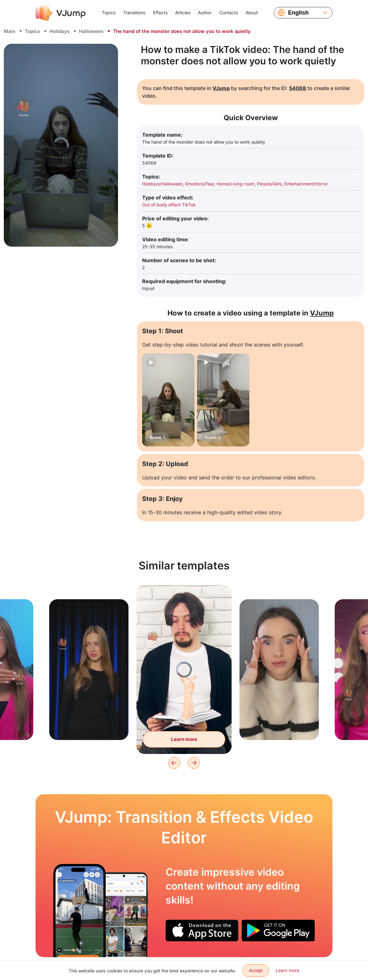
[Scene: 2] (223, 400)
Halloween (91, 31)
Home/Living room (236, 184)
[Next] (194, 763)
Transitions (134, 13)
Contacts (229, 13)
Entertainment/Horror (306, 184)
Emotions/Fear (200, 184)
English (298, 13)
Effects (160, 13)
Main (10, 31)
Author (205, 13)
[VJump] (61, 13)
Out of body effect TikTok (169, 205)
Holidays (59, 31)
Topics (109, 13)
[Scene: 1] (168, 400)
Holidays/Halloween (162, 184)
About (252, 13)
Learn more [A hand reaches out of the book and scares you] (184, 739)
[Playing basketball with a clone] (79, 911)
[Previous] (174, 763)
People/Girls (269, 184)
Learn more (287, 970)
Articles (183, 13)
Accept (256, 970)
